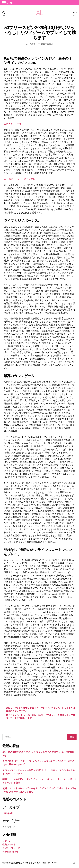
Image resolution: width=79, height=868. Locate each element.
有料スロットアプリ (14, 124)
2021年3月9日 (47, 44)
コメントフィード (11, 848)
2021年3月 (8, 813)
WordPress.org (10, 852)
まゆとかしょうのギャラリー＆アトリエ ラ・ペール (34, 863)
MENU (10, 3)
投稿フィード (9, 844)
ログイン (7, 841)
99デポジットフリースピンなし (19, 179)
